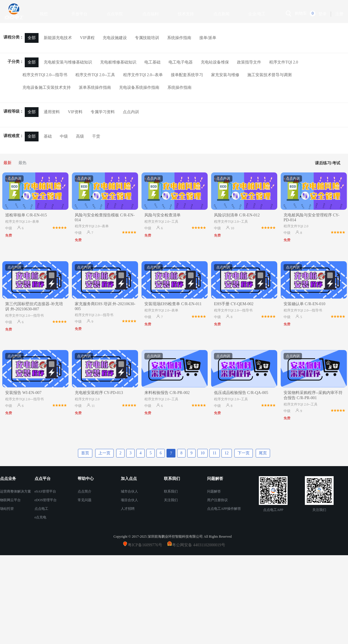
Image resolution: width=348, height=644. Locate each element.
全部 (32, 38)
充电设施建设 (115, 38)
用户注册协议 (217, 500)
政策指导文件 (249, 62)
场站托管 (7, 509)
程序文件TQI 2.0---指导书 (45, 75)
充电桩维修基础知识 (118, 62)
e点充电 (40, 517)
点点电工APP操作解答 (224, 509)
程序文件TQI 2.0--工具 (95, 75)
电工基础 (152, 62)
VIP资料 (75, 112)
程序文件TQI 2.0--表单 (143, 75)
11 (214, 453)
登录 (322, 14)
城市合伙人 (129, 491)
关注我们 (171, 500)
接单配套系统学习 (187, 75)
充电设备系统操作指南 (139, 88)
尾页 (263, 453)
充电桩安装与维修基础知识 (68, 62)
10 (202, 453)
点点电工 (41, 509)
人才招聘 (128, 509)
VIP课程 (87, 38)
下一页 (244, 453)
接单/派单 (208, 38)
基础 (48, 136)
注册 (339, 14)
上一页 (104, 453)
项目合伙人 (129, 500)
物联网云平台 (10, 500)
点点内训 (131, 112)
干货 (96, 136)
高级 (80, 136)
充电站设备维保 (215, 62)
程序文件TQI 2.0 (284, 62)
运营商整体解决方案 (16, 491)
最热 (22, 163)
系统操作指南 (179, 38)
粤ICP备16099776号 (147, 545)
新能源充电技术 (58, 38)
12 (227, 453)
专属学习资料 (103, 112)
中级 (64, 136)
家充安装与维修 (225, 75)
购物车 (301, 13)
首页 (85, 453)
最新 (7, 163)
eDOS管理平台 (46, 500)
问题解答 (214, 491)
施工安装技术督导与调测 (269, 75)
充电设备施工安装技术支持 (47, 88)
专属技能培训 (147, 38)
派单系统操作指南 (95, 88)
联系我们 (171, 491)
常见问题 (85, 500)
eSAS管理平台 (45, 491)
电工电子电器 (181, 62)
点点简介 (85, 491)
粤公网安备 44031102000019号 (199, 545)
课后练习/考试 (328, 163)
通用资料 (52, 112)
